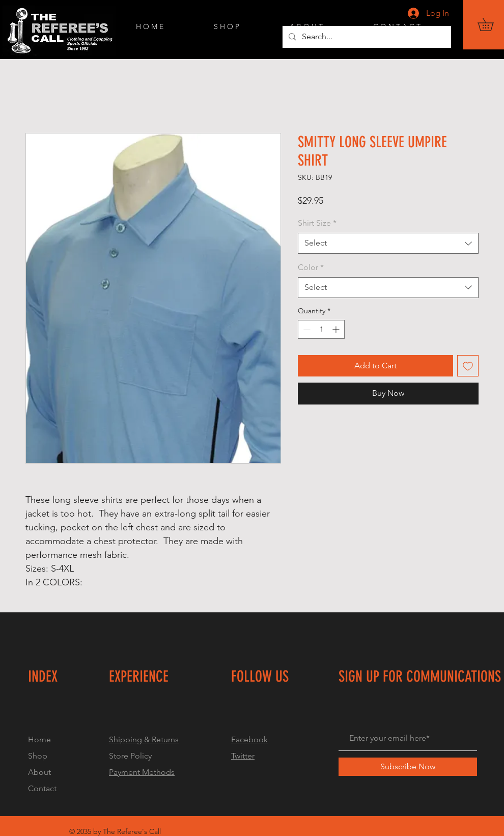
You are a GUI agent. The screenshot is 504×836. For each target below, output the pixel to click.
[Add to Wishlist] (468, 366)
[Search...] (366, 37)
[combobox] (388, 243)
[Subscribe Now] (408, 767)
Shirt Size (317, 223)
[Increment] (337, 329)
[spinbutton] (321, 329)
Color (311, 267)
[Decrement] (306, 329)
